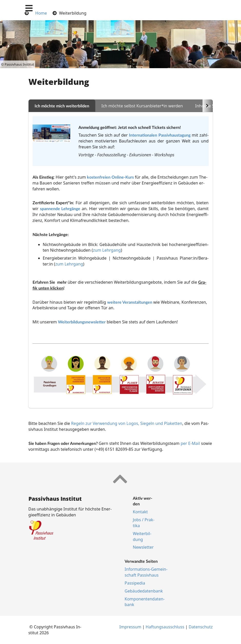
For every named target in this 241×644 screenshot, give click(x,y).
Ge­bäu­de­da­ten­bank (144, 591)
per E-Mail (190, 443)
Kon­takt (140, 512)
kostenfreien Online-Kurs (110, 177)
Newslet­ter (143, 547)
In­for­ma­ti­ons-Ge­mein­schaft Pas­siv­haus (146, 572)
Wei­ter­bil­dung (142, 536)
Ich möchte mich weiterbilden (62, 106)
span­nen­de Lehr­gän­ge (60, 208)
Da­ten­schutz (201, 627)
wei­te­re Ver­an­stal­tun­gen (130, 302)
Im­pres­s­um (130, 627)
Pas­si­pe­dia (135, 583)
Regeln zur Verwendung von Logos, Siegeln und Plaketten (127, 423)
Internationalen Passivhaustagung (160, 135)
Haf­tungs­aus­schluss (165, 627)
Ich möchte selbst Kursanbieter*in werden (142, 106)
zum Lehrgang (107, 250)
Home (41, 13)
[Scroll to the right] (208, 106)
